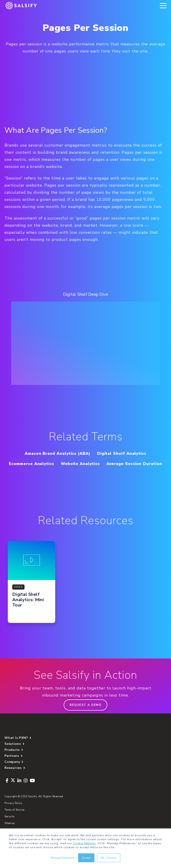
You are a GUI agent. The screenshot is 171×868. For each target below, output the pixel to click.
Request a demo (85, 715)
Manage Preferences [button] (63, 858)
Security (10, 827)
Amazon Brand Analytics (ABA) (55, 453)
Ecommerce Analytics (60, 464)
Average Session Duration (85, 474)
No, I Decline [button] (109, 858)
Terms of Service (14, 820)
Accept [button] (86, 858)
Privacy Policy (13, 813)
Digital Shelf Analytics (126, 453)
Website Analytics (114, 464)
